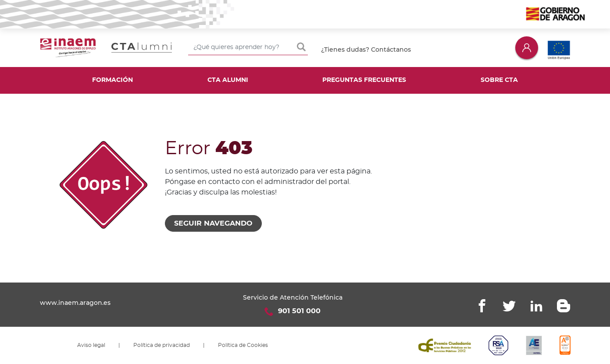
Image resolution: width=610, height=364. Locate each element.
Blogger (564, 306)
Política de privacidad (162, 345)
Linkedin (536, 306)
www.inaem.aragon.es (75, 303)
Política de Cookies (243, 345)
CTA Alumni (228, 80)
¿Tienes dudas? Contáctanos (366, 49)
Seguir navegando (213, 223)
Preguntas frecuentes (364, 80)
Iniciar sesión (527, 48)
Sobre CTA (499, 80)
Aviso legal (91, 345)
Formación (112, 80)
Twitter (509, 306)
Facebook (482, 306)
